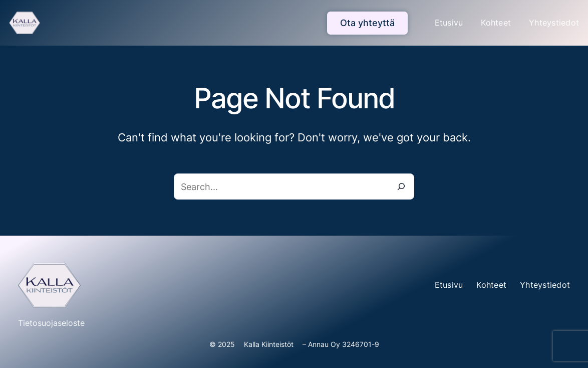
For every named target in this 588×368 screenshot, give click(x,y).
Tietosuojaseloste (51, 323)
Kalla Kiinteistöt (269, 344)
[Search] (401, 187)
